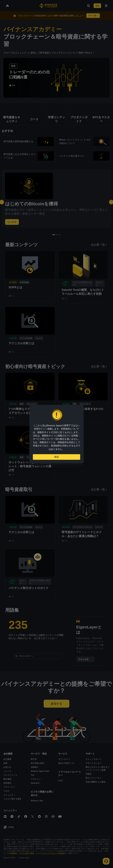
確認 (56, 457)
